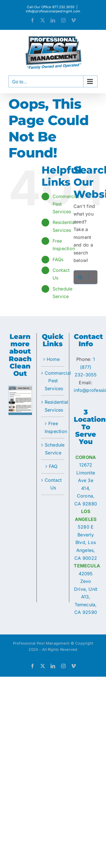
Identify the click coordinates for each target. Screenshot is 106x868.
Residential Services (53, 406)
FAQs (58, 259)
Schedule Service (53, 449)
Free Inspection (53, 427)
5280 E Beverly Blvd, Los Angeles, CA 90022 (86, 542)
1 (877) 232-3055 (86, 367)
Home (53, 359)
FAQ (53, 466)
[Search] (81, 277)
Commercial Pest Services (53, 381)
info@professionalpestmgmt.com (53, 11)
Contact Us (53, 484)
